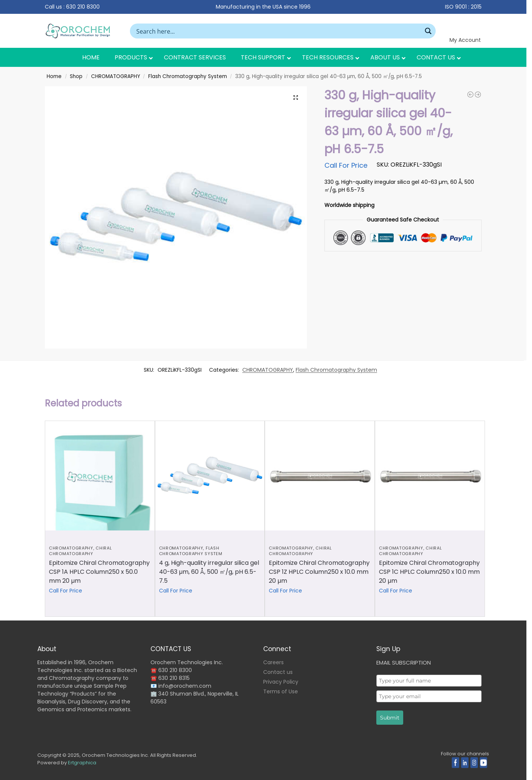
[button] (296, 97)
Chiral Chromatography (80, 551)
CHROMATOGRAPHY (116, 76)
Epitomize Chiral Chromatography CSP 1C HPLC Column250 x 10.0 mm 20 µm (429, 572)
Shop (76, 76)
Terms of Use (281, 691)
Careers (273, 662)
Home (54, 76)
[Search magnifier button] (428, 31)
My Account (465, 40)
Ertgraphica (82, 763)
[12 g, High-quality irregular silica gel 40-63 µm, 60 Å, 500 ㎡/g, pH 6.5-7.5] (470, 95)
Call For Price (346, 165)
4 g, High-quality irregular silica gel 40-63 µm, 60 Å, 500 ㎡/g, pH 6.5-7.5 (209, 572)
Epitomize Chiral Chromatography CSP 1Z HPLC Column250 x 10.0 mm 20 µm (319, 572)
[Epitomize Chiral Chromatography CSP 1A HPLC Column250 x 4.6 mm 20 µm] (478, 95)
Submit (390, 718)
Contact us (278, 672)
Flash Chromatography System (188, 76)
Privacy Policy (281, 682)
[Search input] (278, 31)
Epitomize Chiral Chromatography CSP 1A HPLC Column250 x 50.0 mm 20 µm (99, 572)
